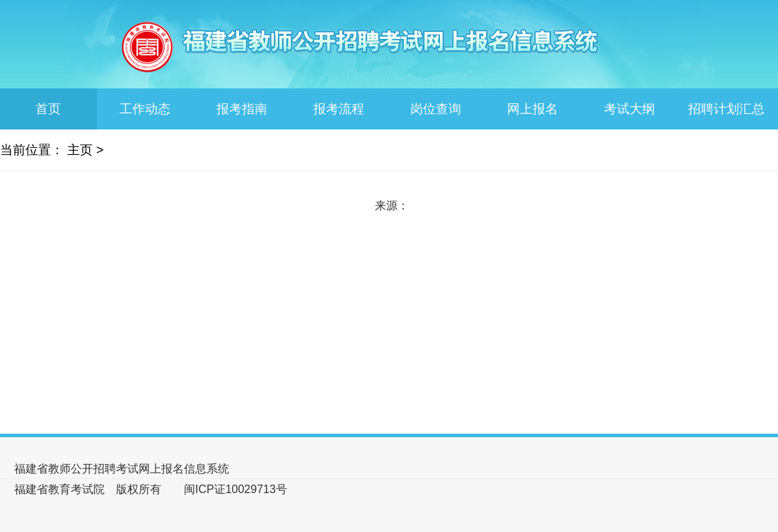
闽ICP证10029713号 (236, 489)
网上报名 (533, 109)
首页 (48, 109)
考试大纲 (629, 109)
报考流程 (339, 109)
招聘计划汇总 (726, 109)
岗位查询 (436, 109)
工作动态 (145, 109)
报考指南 (242, 109)
